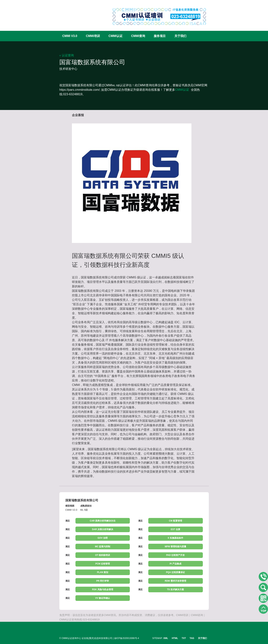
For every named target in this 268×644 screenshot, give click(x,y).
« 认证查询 (67, 55)
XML (166, 638)
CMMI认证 (116, 36)
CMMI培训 (93, 36)
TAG (192, 638)
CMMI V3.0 (70, 36)
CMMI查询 (138, 36)
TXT (184, 638)
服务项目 (160, 36)
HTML (175, 638)
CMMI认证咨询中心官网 (72, 14)
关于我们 (180, 36)
